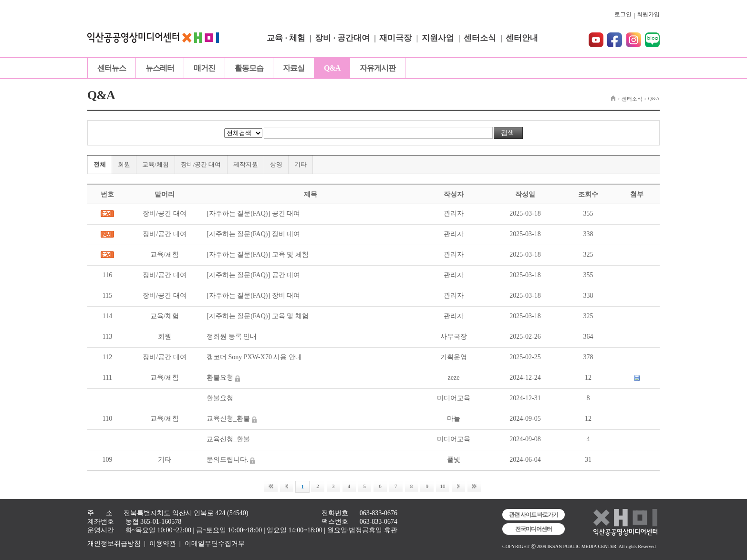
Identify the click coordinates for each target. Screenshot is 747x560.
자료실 (294, 68)
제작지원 (246, 164)
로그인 (623, 14)
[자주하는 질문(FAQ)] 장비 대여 (253, 234)
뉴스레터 (160, 68)
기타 (301, 164)
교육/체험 (156, 164)
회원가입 (648, 14)
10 (443, 486)
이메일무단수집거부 (215, 544)
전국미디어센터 (534, 529)
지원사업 (438, 38)
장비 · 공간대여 (342, 38)
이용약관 (163, 544)
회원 (124, 164)
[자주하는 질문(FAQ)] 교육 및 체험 (258, 254)
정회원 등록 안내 (232, 337)
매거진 (204, 68)
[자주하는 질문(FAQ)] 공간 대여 (253, 213)
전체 (100, 164)
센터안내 (522, 38)
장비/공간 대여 (201, 164)
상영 (276, 164)
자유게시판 (378, 68)
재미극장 (395, 38)
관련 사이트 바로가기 (534, 515)
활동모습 (249, 68)
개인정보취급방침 (114, 544)
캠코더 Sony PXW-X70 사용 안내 (254, 357)
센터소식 (480, 38)
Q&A (332, 68)
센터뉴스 (112, 68)
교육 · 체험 (286, 38)
